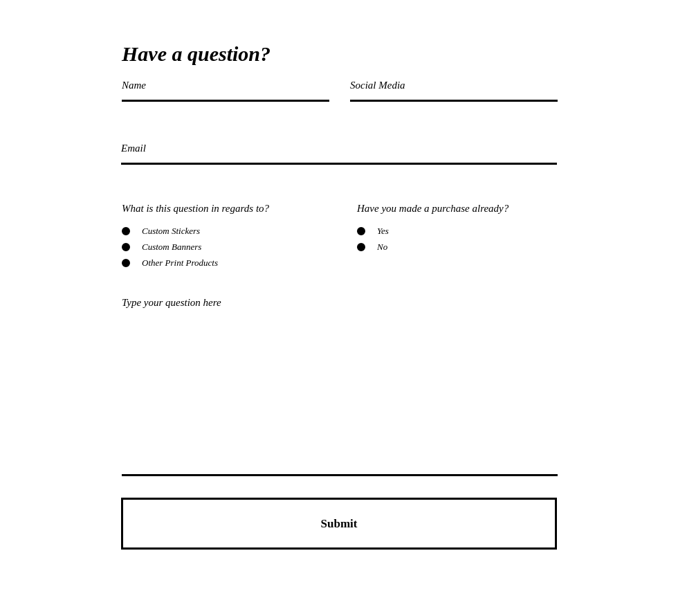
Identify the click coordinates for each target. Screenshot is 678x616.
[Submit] (339, 524)
